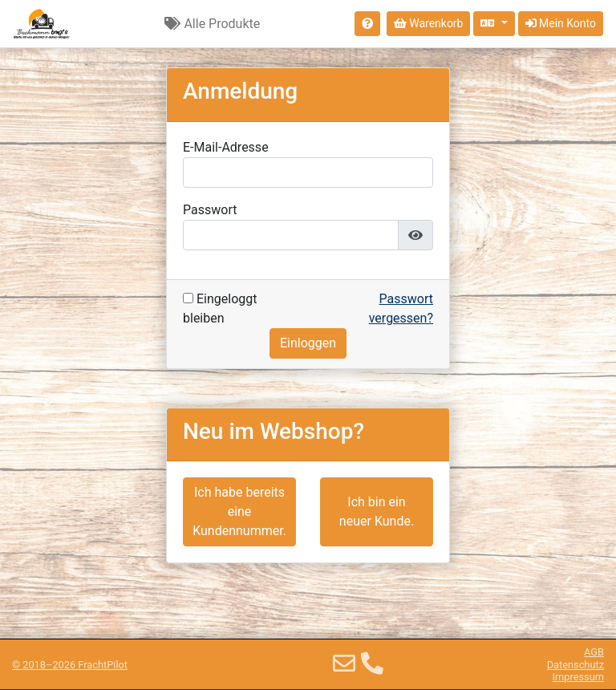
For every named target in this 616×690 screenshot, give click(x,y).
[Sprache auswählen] (494, 24)
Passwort (210, 210)
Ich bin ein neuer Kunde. (377, 511)
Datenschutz (575, 665)
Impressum (578, 677)
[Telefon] (372, 664)
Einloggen (308, 343)
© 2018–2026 (70, 665)
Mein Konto (561, 23)
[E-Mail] (344, 664)
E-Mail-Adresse (226, 147)
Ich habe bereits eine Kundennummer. (239, 511)
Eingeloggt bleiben (220, 308)
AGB (594, 652)
